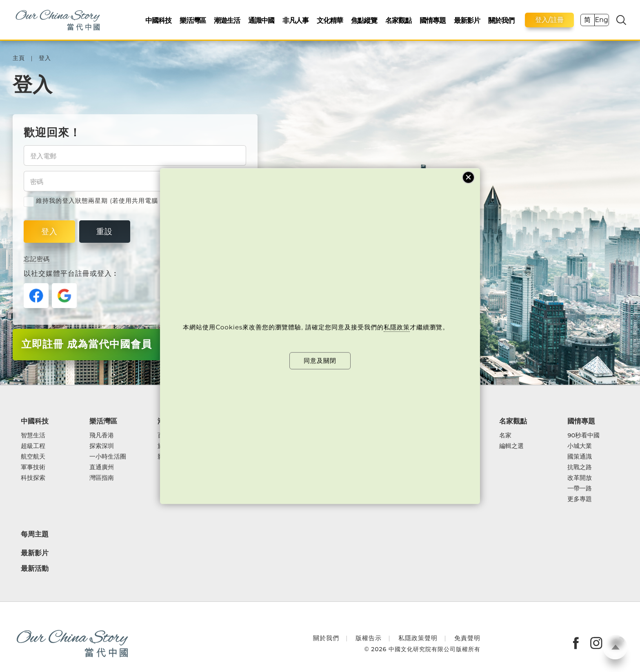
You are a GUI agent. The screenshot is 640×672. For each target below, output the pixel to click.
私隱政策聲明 (418, 638)
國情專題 (433, 20)
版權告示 (369, 638)
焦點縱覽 (364, 20)
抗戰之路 (580, 467)
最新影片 (467, 20)
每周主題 (35, 534)
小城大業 (580, 446)
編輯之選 (511, 446)
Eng (601, 20)
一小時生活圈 (108, 457)
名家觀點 (398, 20)
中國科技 (158, 20)
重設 (104, 231)
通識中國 (261, 20)
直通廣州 (102, 467)
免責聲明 (467, 638)
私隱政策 (397, 327)
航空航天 (33, 457)
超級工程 (33, 446)
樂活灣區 (193, 20)
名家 (505, 435)
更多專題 (580, 499)
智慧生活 (33, 435)
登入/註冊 (549, 20)
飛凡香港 (102, 435)
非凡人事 (296, 20)
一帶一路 (580, 488)
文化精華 (330, 20)
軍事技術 (33, 467)
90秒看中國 (583, 435)
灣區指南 (102, 478)
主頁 (19, 58)
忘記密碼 (37, 259)
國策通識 (580, 457)
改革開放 (580, 478)
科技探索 (33, 478)
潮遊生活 (227, 20)
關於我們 (501, 20)
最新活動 (35, 569)
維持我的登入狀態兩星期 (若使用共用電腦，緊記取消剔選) (115, 201)
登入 (45, 58)
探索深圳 (102, 446)
